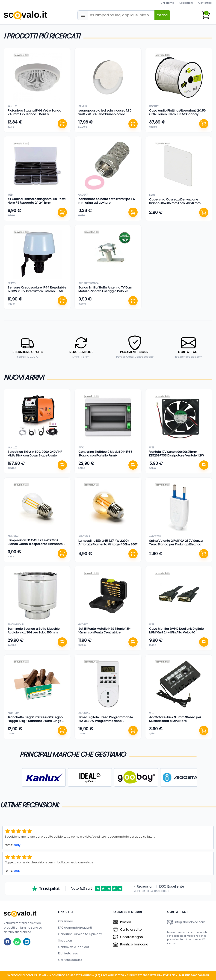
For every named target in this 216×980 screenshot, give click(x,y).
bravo (12, 283)
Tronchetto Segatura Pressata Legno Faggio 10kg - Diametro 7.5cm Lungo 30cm (35, 721)
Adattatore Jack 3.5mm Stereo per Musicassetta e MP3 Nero (175, 719)
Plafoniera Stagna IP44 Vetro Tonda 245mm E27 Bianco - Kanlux (34, 112)
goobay (154, 106)
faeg (152, 195)
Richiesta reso (68, 953)
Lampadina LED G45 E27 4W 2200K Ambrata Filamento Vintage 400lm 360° (108, 543)
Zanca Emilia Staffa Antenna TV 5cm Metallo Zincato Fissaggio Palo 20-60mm (105, 291)
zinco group (16, 625)
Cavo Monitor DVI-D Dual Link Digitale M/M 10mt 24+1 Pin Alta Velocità (176, 631)
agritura (13, 713)
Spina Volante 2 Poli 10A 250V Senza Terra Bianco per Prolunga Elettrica (176, 543)
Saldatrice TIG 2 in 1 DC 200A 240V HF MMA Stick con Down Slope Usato (35, 454)
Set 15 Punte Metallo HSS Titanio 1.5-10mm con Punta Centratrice (104, 631)
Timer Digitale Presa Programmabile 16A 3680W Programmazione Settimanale (106, 721)
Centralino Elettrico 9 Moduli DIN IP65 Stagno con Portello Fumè (105, 454)
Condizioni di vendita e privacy (80, 934)
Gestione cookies (70, 960)
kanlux (12, 106)
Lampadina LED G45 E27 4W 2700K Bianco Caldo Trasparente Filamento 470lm (35, 544)
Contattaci (205, 3)
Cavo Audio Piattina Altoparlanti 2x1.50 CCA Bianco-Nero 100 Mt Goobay (177, 112)
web (10, 195)
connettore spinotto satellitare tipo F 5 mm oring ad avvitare (107, 201)
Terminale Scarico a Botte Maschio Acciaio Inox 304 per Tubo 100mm (34, 631)
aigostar (13, 536)
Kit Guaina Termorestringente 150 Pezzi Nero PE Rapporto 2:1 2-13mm (37, 201)
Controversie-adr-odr (74, 947)
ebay (17, 845)
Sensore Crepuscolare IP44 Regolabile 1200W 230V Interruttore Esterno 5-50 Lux (37, 291)
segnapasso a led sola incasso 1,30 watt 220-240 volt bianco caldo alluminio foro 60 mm (105, 114)
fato (81, 448)
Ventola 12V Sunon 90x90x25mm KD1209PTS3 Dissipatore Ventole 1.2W (177, 454)
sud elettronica (89, 283)
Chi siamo (167, 3)
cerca (162, 15)
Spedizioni (186, 3)
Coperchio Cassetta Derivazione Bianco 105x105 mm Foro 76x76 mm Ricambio (175, 203)
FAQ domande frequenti (75, 928)
